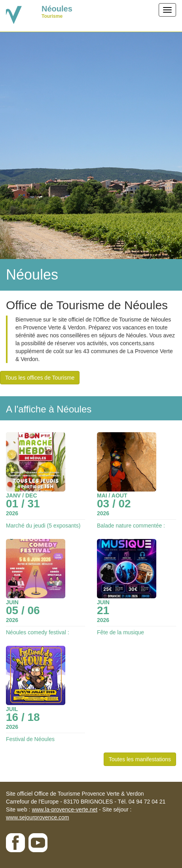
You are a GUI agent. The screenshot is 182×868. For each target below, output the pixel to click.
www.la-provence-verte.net (64, 809)
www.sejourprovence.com (38, 817)
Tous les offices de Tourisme (40, 378)
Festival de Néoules (30, 739)
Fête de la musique (120, 632)
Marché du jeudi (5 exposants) (43, 526)
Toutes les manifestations (140, 759)
